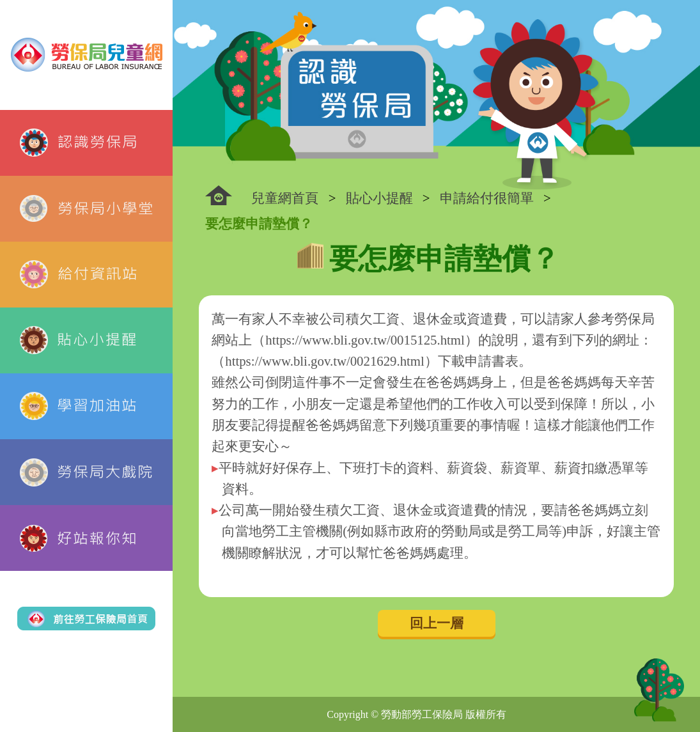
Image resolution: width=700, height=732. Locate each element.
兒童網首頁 (285, 198)
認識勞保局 (86, 143)
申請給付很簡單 (487, 198)
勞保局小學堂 (86, 209)
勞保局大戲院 (86, 472)
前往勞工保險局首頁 (86, 619)
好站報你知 (86, 538)
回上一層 (437, 623)
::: (219, 195)
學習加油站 (86, 406)
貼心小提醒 (86, 340)
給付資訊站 (86, 275)
